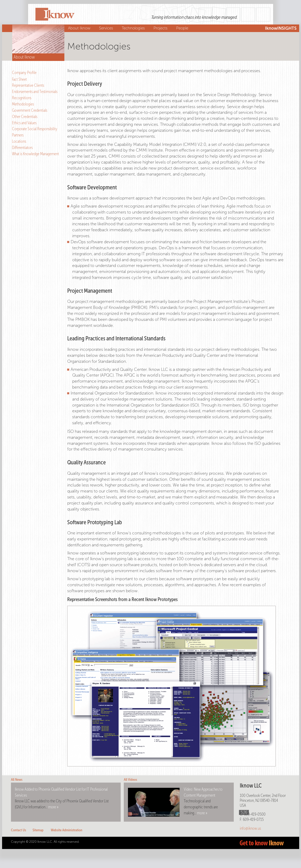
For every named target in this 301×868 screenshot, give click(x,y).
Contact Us (19, 830)
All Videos (130, 780)
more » (53, 807)
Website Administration (67, 830)
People (183, 28)
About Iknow (80, 28)
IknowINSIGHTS (281, 28)
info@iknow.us (250, 828)
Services (107, 28)
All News (17, 780)
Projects (161, 28)
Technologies (134, 28)
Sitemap (38, 830)
